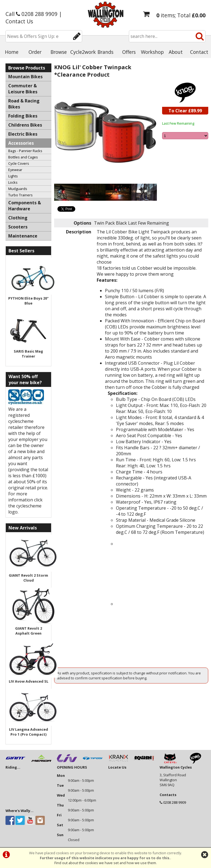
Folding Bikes (23, 116)
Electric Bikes (23, 134)
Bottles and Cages (23, 157)
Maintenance (23, 236)
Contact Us (19, 21)
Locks (13, 182)
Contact (199, 52)
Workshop (152, 52)
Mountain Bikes (25, 77)
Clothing (18, 218)
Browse (59, 52)
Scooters (18, 227)
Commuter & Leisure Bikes (23, 89)
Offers (129, 52)
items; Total (181, 15)
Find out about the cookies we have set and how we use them (105, 863)
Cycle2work (82, 52)
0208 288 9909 (175, 802)
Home (12, 52)
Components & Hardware (25, 206)
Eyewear (15, 170)
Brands (105, 52)
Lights (13, 176)
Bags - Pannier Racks (25, 151)
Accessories (21, 143)
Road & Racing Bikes (24, 104)
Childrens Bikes (25, 125)
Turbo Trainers (20, 195)
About (176, 52)
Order (35, 52)
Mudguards (18, 189)
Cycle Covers (19, 163)
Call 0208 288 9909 (31, 14)
